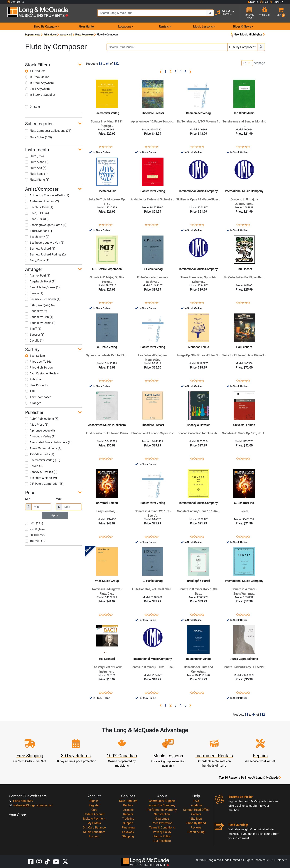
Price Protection (162, 823)
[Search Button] (210, 13)
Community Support (162, 801)
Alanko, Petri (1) (38, 276)
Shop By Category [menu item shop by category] (45, 27)
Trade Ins (128, 819)
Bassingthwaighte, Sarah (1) (46, 225)
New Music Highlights (247, 35)
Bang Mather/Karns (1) (42, 287)
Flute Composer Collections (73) (48, 131)
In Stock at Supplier (40, 95)
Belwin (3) (34, 466)
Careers (196, 814)
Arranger (33, 403)
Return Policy (162, 836)
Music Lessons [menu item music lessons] (203, 27)
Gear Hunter (87, 27)
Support (128, 823)
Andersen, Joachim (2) (42, 201)
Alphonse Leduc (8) (40, 430)
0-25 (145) (34, 523)
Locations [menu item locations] (125, 27)
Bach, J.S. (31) (37, 219)
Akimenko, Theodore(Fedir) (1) (47, 195)
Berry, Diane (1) (37, 260)
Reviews (196, 827)
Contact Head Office (196, 810)
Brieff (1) (33, 329)
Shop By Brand (196, 823)
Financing (128, 827)
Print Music (50, 35)
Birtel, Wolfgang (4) (40, 305)
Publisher (33, 379)
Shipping (128, 836)
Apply (55, 515)
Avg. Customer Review (42, 373)
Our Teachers (162, 841)
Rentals (128, 805)
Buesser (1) (35, 335)
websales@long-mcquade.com (31, 805)
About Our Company (162, 805)
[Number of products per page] (247, 63)
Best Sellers (35, 356)
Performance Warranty (162, 810)
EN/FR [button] (276, 2)
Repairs (128, 814)
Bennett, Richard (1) (40, 249)
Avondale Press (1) (40, 454)
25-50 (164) (35, 529)
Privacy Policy (162, 832)
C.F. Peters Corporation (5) (44, 484)
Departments (33, 35)
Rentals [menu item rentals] (164, 27)
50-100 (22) (35, 535)
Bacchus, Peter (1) (39, 207)
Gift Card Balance (94, 827)
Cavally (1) (34, 341)
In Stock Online (37, 77)
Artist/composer (38, 397)
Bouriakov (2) (36, 311)
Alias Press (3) (37, 425)
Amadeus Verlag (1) (40, 436)
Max (59, 499)
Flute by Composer (241, 47)
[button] (280, 13)
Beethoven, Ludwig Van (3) (45, 243)
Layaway (128, 832)
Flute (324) (34, 156)
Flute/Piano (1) (37, 180)
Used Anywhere (37, 89)
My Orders (94, 823)
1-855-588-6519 (21, 801)
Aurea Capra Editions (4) (43, 448)
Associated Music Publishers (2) (48, 442)
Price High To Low (39, 368)
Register (94, 805)
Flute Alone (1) (37, 162)
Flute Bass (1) (36, 174)
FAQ (196, 801)
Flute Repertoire (84, 35)
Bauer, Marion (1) (39, 231)
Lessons (128, 810)
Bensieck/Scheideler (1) (43, 299)
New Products (36, 385)
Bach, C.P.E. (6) (37, 213)
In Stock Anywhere (39, 83)
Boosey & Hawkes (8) (41, 472)
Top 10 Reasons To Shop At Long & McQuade (250, 778)
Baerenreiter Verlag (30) (43, 460)
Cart (94, 810)
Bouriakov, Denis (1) (40, 323)
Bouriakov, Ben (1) (39, 317)
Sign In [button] (253, 2)
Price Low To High (39, 362)
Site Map (196, 819)
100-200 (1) (35, 541)
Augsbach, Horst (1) (40, 281)
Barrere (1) (34, 293)
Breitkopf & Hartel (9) (41, 478)
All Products (35, 71)
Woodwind (66, 35)
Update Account (94, 814)
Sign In (94, 801)
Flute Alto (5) (36, 168)
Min (28, 499)
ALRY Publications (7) (42, 419)
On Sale (32, 107)
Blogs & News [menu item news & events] (242, 27)
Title (30, 391)
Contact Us (16, 2)
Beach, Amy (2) (37, 237)
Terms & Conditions (162, 827)
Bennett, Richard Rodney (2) (45, 254)
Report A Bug (196, 832)
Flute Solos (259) (39, 137)
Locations (196, 805)
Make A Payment (94, 819)
